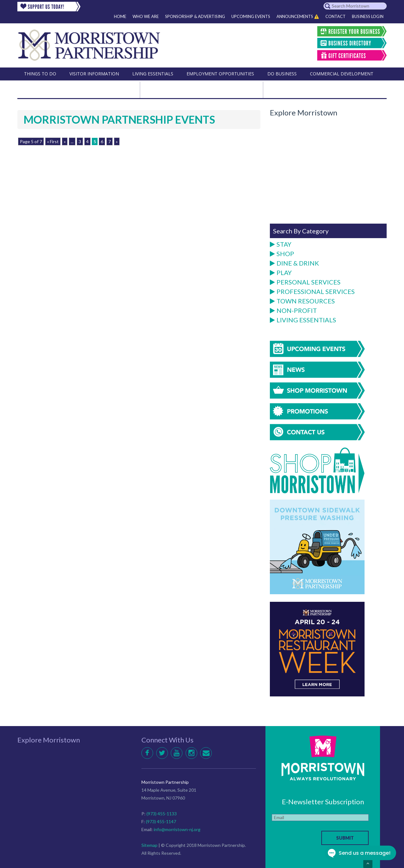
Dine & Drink (294, 263)
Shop (282, 254)
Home (120, 16)
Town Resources (302, 301)
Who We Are (146, 16)
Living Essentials (303, 320)
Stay (281, 244)
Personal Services (305, 282)
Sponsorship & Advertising (195, 16)
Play (281, 273)
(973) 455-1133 (162, 814)
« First (53, 141)
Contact (336, 16)
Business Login (368, 16)
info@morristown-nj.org (177, 829)
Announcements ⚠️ (298, 16)
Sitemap (149, 845)
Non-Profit (293, 311)
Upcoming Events (251, 16)
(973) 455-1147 (161, 821)
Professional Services (312, 292)
